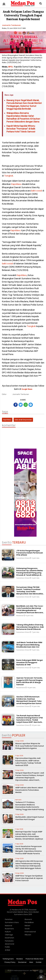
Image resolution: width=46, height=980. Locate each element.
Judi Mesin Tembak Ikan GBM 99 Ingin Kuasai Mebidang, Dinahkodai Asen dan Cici (29, 645)
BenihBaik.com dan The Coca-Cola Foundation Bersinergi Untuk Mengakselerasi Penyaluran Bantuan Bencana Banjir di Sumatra (30, 610)
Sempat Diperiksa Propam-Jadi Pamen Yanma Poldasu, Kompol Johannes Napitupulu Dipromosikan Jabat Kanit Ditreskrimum (30, 778)
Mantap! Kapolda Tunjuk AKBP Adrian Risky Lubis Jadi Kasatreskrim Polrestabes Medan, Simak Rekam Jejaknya (29, 835)
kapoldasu (7, 420)
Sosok (27, 929)
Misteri (27, 926)
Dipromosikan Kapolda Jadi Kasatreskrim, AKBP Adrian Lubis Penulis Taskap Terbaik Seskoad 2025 (28, 762)
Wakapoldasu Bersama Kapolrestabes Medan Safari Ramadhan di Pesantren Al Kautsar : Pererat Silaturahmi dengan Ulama (24, 117)
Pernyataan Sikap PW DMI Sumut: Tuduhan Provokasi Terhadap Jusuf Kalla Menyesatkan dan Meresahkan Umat (30, 592)
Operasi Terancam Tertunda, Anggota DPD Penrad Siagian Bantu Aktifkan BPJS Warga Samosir (30, 681)
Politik (7, 947)
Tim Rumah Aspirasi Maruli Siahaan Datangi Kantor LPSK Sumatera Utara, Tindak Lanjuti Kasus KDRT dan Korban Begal (30, 720)
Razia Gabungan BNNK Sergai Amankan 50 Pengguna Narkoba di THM (30, 662)
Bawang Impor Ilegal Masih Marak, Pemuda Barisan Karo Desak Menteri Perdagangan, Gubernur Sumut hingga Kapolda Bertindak (24, 105)
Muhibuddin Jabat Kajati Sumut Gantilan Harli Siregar (30, 818)
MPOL (11, 67)
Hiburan (28, 935)
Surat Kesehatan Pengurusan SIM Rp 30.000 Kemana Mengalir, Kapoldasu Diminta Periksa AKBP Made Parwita (29, 850)
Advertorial (10, 944)
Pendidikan (29, 922)
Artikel (7, 950)
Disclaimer (22, 962)
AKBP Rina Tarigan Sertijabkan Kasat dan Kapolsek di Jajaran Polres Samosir (29, 878)
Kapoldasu (16, 184)
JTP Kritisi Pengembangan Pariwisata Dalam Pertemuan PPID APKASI (30, 553)
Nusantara (21, 688)
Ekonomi (28, 919)
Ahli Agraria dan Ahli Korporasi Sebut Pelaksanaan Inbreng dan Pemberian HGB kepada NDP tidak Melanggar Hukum (29, 865)
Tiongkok (8, 176)
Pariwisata (9, 941)
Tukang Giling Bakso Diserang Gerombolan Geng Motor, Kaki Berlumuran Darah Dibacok (30, 627)
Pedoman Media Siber (35, 959)
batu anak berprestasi (23, 420)
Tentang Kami (8, 959)
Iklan (31, 962)
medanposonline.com (21, 970)
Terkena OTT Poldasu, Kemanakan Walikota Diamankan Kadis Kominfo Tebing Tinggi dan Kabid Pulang (30, 806)
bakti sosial (36, 191)
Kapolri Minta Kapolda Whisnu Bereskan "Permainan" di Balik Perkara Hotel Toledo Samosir (21, 129)
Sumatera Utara (23, 558)
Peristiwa (9, 919)
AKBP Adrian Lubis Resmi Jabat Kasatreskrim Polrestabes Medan (29, 790)
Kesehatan (10, 938)
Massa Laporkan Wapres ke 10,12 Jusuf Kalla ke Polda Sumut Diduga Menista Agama (30, 746)
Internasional (30, 932)
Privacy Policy (10, 962)
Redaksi (20, 959)
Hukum (8, 932)
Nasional (20, 616)
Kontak (39, 962)
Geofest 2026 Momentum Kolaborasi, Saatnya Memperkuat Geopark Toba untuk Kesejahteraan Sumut (29, 700)
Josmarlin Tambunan (11, 25)
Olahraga (9, 935)
